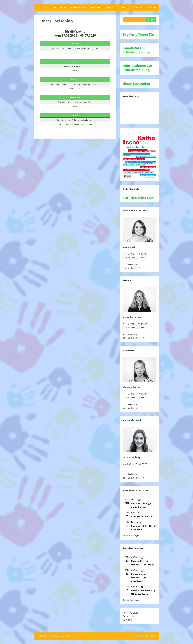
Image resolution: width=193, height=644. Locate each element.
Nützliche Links (130, 613)
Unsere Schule (78, 7)
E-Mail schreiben (131, 264)
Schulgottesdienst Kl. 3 (143, 517)
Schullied (127, 620)
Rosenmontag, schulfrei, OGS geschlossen (139, 578)
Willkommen (60, 7)
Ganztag (111, 7)
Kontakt (138, 7)
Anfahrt (152, 7)
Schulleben (96, 7)
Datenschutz (151, 636)
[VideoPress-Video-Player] (139, 112)
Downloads (128, 616)
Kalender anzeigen (131, 535)
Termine (125, 7)
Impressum (138, 636)
